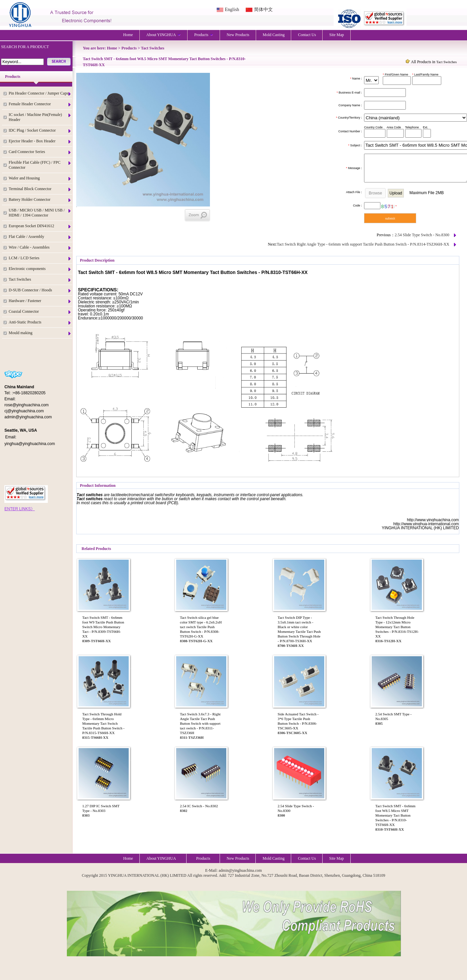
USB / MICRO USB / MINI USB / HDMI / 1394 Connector (40, 213)
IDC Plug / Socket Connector (40, 130)
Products (204, 35)
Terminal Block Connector (40, 189)
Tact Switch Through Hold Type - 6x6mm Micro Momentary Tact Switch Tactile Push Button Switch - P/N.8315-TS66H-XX (103, 723)
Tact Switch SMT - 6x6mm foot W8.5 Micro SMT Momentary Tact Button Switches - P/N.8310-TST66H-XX (395, 815)
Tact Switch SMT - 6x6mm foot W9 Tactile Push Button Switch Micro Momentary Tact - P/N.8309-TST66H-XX (103, 627)
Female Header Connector (40, 104)
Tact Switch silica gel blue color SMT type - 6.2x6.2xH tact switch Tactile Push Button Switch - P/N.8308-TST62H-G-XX (201, 627)
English (232, 10)
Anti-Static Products (40, 322)
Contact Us (307, 35)
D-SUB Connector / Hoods (40, 290)
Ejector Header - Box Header (40, 141)
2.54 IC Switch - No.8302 (199, 806)
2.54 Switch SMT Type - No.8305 (394, 716)
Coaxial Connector (40, 312)
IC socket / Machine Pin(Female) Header (40, 117)
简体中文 (263, 10)
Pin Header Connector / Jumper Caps (40, 93)
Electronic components (40, 269)
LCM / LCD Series (40, 258)
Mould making (40, 333)
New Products (238, 35)
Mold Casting (274, 35)
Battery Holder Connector (40, 200)
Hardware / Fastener (40, 301)
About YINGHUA (164, 35)
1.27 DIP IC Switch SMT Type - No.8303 (101, 808)
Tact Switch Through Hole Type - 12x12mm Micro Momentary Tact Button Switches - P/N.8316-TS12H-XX (397, 627)
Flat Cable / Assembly (40, 237)
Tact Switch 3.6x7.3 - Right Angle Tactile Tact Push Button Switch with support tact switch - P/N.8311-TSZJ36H (200, 723)
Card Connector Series (40, 152)
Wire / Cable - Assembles (40, 247)
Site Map (337, 35)
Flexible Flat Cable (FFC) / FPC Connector (40, 165)
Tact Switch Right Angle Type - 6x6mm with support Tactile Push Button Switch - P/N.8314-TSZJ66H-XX (363, 244)
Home (128, 35)
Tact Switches (40, 279)
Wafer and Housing (40, 178)
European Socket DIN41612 (40, 226)
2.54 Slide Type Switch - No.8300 (422, 235)
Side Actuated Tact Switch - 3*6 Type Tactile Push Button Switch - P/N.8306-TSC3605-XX (298, 721)
